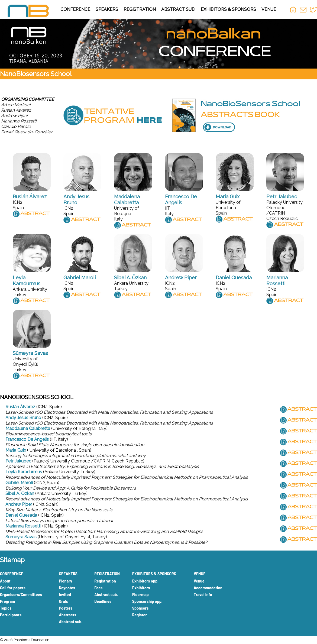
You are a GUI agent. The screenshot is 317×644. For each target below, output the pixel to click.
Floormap (140, 594)
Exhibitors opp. (145, 581)
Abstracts (67, 615)
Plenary (65, 581)
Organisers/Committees (21, 594)
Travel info (203, 594)
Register (140, 615)
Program (7, 601)
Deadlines (103, 601)
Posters (66, 608)
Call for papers (13, 588)
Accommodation (208, 588)
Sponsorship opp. (147, 601)
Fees (98, 588)
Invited (65, 594)
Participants (11, 615)
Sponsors (140, 608)
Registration (105, 581)
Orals (63, 601)
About (5, 581)
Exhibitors (141, 588)
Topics (6, 608)
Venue (199, 581)
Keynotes (67, 588)
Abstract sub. (71, 621)
